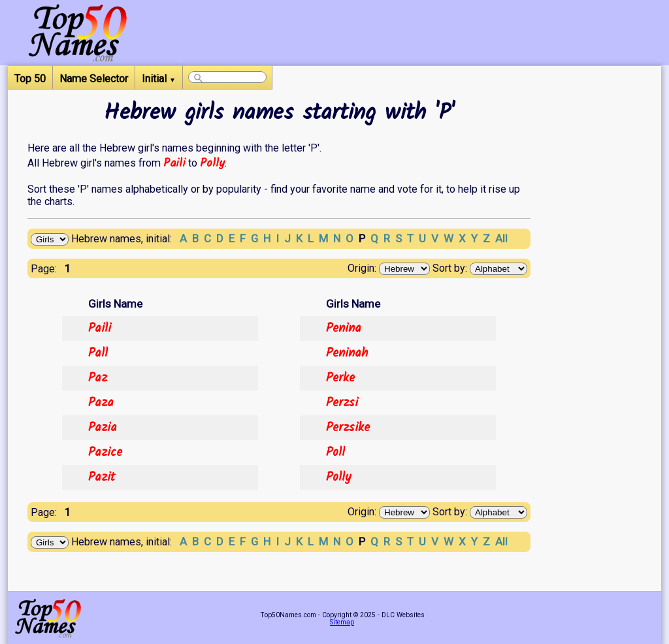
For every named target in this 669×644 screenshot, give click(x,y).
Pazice (105, 453)
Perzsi (342, 403)
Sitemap (342, 622)
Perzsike (348, 428)
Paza (101, 403)
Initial (159, 79)
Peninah (347, 353)
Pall (98, 353)
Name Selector (94, 79)
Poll (335, 453)
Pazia (103, 428)
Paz (98, 378)
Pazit (102, 477)
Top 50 (30, 79)
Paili (174, 163)
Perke (340, 378)
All (501, 238)
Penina (344, 329)
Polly (212, 163)
